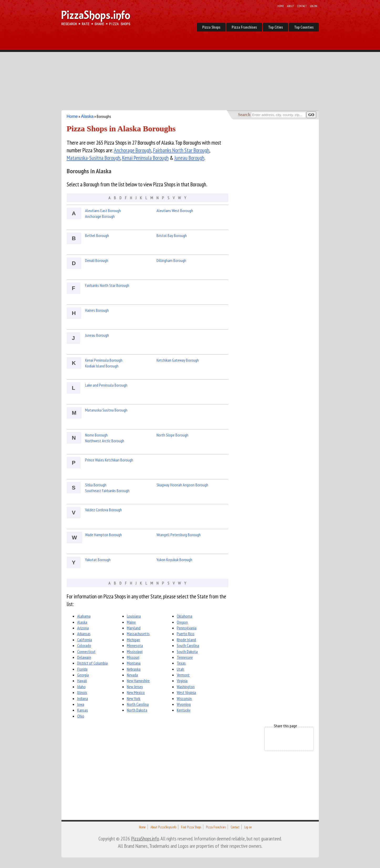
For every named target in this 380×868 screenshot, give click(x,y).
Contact (302, 6)
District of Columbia (92, 663)
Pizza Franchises (244, 27)
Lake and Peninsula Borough (106, 385)
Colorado (84, 645)
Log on (314, 6)
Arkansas (84, 634)
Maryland (134, 628)
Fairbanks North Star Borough (181, 150)
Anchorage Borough (133, 150)
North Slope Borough (172, 435)
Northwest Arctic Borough (105, 441)
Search (244, 115)
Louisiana (134, 616)
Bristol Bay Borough (172, 235)
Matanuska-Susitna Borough (93, 158)
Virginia (182, 681)
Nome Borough (96, 435)
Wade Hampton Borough (103, 535)
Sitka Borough (96, 485)
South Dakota (187, 651)
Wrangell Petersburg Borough (179, 535)
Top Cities (275, 27)
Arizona (83, 628)
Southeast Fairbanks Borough (107, 491)
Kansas (83, 710)
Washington (186, 687)
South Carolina (188, 645)
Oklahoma (184, 616)
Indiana (83, 698)
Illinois (82, 692)
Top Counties (304, 27)
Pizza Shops (211, 27)
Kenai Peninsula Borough (145, 158)
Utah (180, 669)
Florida (82, 669)
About (291, 6)
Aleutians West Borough (175, 211)
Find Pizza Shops (191, 827)
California (85, 640)
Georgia (83, 675)
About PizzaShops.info (163, 827)
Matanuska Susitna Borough (106, 410)
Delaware (84, 657)
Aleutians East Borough (103, 211)
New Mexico (136, 692)
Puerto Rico (186, 634)
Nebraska (134, 669)
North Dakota (137, 710)
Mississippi (135, 651)
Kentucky (184, 710)
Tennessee (185, 657)
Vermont (183, 675)
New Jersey (135, 687)
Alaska (87, 116)
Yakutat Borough (98, 560)
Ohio (81, 716)
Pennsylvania (187, 628)
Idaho (81, 687)
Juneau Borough (189, 158)
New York (134, 698)
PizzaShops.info (145, 838)
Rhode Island (186, 640)
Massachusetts (138, 634)
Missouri (133, 657)
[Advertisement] (190, 71)
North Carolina (138, 704)
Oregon (182, 622)
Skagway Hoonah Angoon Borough (182, 485)
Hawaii (82, 681)
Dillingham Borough (171, 260)
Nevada (132, 675)
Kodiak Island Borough (102, 366)
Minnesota (135, 645)
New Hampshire (138, 681)
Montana (134, 663)
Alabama (84, 616)
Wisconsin (184, 698)
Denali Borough (97, 260)
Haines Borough (97, 310)
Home (281, 6)
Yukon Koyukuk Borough (174, 560)
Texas (181, 663)
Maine (131, 622)
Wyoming (184, 704)
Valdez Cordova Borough (103, 510)
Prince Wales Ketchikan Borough (109, 460)
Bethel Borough (97, 235)
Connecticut (86, 651)
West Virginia (186, 692)
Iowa (81, 704)
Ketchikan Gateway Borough (178, 360)
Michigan (133, 640)
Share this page (285, 726)
